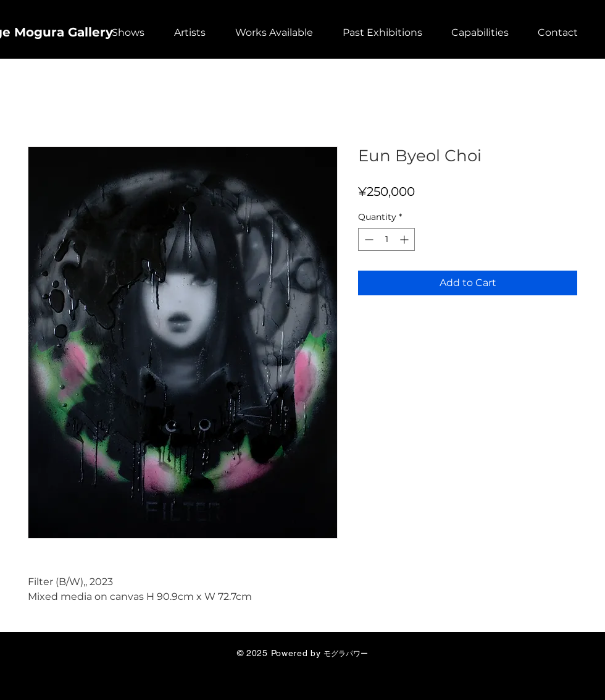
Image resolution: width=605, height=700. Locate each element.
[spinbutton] (386, 239)
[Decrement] (368, 239)
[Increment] (405, 239)
